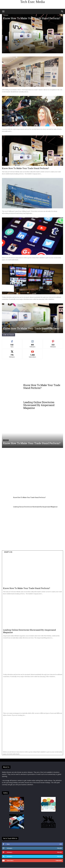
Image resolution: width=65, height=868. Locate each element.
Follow (59, 848)
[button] (3, 11)
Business (6, 15)
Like (61, 844)
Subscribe (59, 861)
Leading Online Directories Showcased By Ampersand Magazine (39, 405)
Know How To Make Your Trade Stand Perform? (32, 18)
